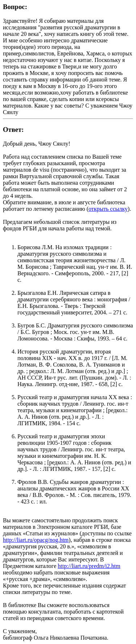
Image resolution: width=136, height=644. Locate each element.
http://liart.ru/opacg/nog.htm (36, 540)
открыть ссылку (108, 209)
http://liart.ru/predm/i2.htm (89, 566)
